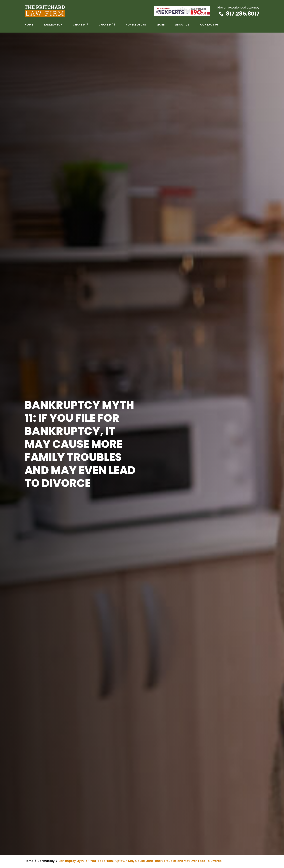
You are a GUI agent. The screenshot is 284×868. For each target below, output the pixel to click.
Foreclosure (136, 25)
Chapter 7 (81, 25)
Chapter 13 (107, 25)
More (160, 25)
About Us (182, 25)
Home (29, 25)
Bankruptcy (53, 25)
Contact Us (209, 25)
